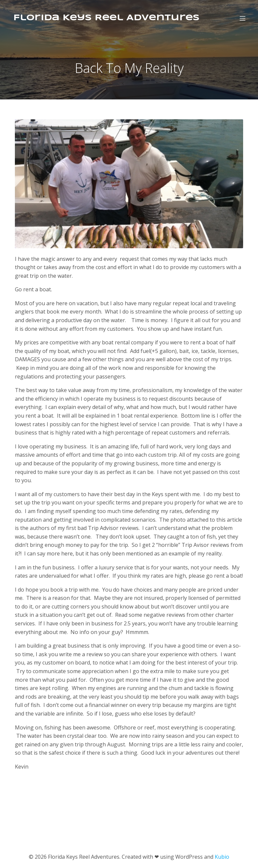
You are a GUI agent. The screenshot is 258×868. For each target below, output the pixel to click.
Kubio (222, 857)
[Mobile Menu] (242, 18)
